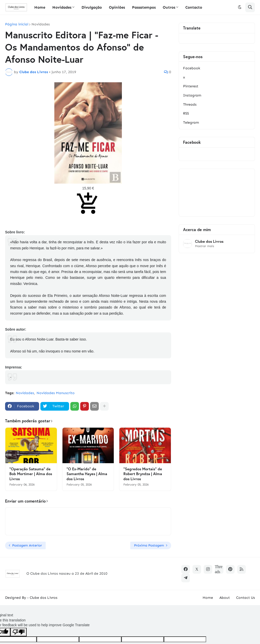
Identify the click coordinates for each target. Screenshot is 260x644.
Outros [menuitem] (169, 7)
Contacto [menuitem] (194, 7)
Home (208, 598)
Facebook (192, 68)
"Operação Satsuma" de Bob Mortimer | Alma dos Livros (31, 474)
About (225, 598)
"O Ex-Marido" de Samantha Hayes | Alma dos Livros (87, 474)
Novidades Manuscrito (56, 393)
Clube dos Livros (209, 241)
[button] (240, 7)
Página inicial (17, 24)
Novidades (41, 24)
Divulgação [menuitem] (92, 7)
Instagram (192, 95)
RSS (186, 113)
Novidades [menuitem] (62, 7)
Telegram (191, 123)
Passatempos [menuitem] (144, 7)
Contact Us (246, 598)
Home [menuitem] (40, 7)
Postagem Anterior (27, 545)
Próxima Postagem (149, 545)
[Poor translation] (19, 632)
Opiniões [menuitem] (117, 7)
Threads (190, 104)
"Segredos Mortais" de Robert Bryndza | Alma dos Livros (143, 474)
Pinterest (191, 86)
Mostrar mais (205, 246)
